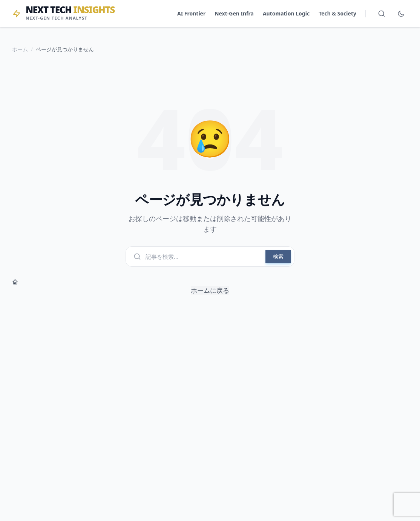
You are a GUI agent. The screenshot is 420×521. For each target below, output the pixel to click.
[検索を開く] (382, 14)
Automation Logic (286, 13)
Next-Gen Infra (234, 13)
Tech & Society (337, 13)
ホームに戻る (121, 287)
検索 (278, 256)
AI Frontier (191, 13)
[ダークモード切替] (401, 14)
